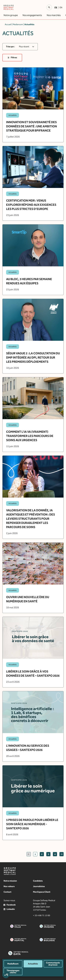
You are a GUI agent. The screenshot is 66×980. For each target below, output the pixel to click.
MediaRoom (13, 964)
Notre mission (10, 881)
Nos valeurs (9, 886)
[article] (33, 105)
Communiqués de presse (53, 964)
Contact (7, 892)
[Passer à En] (61, 8)
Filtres (12, 58)
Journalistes (39, 886)
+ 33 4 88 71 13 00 (42, 915)
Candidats (38, 881)
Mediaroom (18, 24)
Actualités (33, 964)
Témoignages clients (13, 972)
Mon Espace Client (42, 892)
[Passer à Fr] (56, 8)
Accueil (8, 24)
